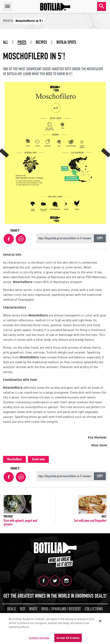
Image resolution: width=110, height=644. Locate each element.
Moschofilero (14, 459)
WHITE (33, 609)
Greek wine (38, 459)
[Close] (100, 622)
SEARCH (102, 6)
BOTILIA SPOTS (66, 42)
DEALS (11, 609)
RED (22, 609)
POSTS (22, 42)
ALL (6, 42)
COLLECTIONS (94, 609)
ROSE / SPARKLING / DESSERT (61, 609)
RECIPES (41, 42)
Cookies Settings (39, 638)
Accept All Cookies (68, 638)
